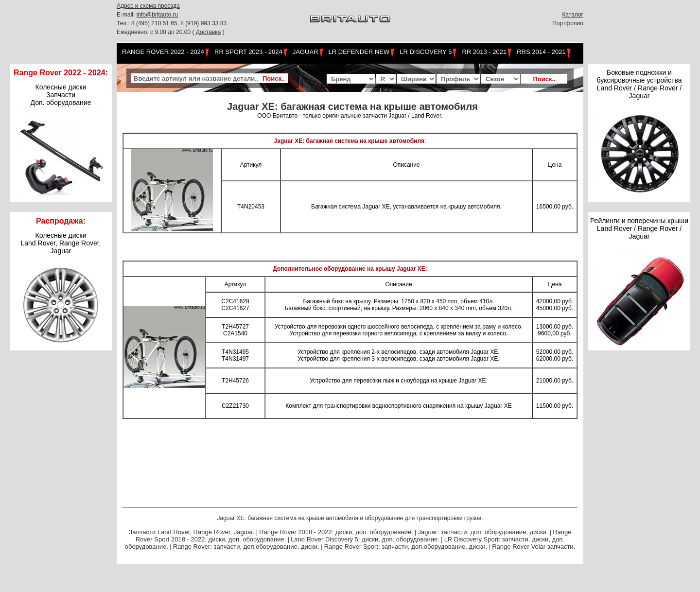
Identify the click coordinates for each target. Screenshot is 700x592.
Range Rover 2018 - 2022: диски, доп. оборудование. (336, 532)
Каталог (573, 15)
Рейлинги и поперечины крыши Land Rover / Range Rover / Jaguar (639, 228)
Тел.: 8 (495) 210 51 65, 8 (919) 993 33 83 (172, 23)
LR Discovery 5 (426, 52)
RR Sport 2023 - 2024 (248, 52)
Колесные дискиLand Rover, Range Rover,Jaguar (61, 243)
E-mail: (127, 15)
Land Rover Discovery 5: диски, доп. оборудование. (365, 539)
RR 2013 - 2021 (484, 52)
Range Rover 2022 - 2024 (163, 52)
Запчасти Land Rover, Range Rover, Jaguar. (191, 532)
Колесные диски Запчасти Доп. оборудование (61, 95)
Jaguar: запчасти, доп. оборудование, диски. (483, 532)
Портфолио (568, 23)
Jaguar (306, 52)
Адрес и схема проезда (148, 6)
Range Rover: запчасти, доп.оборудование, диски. (246, 547)
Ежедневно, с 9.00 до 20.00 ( (156, 32)
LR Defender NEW (359, 52)
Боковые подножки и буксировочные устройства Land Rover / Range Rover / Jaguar (639, 84)
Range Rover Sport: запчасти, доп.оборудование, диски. (406, 547)
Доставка (209, 32)
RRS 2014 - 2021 (541, 52)
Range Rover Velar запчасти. (534, 547)
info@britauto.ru (157, 15)
